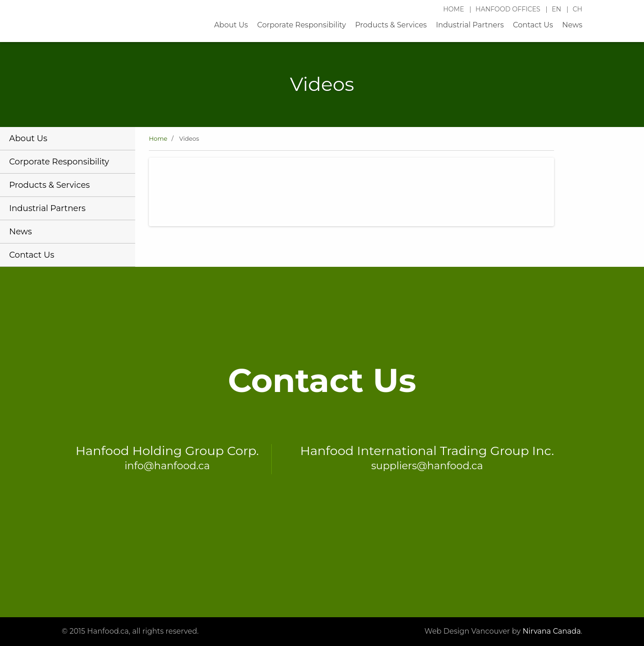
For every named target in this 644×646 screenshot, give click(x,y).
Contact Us (533, 25)
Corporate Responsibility (302, 25)
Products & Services (391, 25)
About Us (231, 25)
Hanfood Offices (509, 9)
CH (578, 9)
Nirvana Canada (552, 631)
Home (454, 9)
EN (557, 9)
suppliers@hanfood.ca (427, 466)
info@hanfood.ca (167, 466)
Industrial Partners (470, 25)
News (572, 25)
